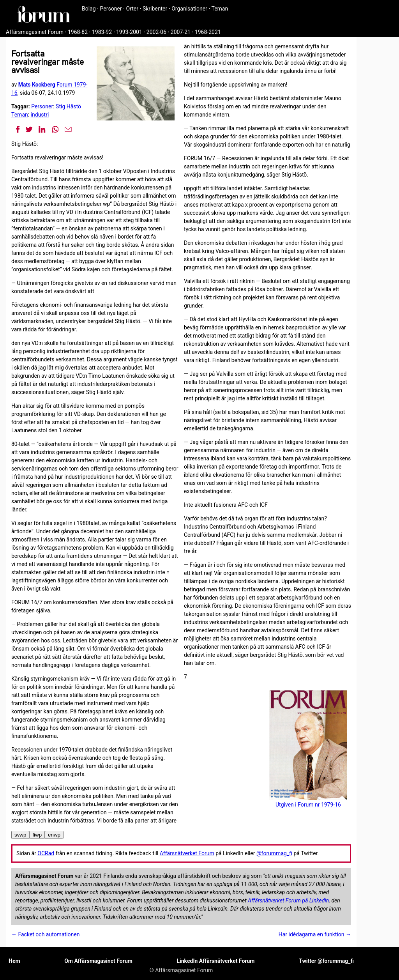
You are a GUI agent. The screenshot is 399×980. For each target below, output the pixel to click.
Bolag (89, 9)
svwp (20, 835)
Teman (220, 9)
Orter (132, 9)
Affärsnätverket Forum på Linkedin (288, 900)
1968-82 (78, 32)
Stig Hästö (68, 106)
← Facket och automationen (45, 934)
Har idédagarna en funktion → (315, 934)
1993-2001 (129, 32)
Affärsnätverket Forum (187, 853)
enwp (54, 835)
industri (40, 115)
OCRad (46, 853)
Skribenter (155, 9)
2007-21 (181, 32)
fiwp (37, 835)
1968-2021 (208, 32)
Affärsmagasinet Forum (35, 32)
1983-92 (102, 32)
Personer (111, 9)
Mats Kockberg (37, 85)
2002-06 (156, 32)
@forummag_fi (274, 853)
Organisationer (189, 9)
